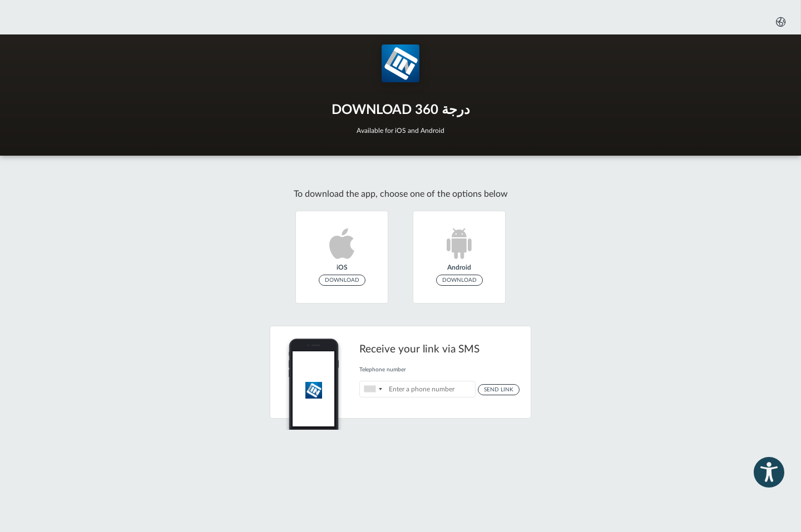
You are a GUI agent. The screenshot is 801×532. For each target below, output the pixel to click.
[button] (780, 22)
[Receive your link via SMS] (400, 372)
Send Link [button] (499, 390)
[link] (342, 257)
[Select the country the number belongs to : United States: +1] (373, 389)
